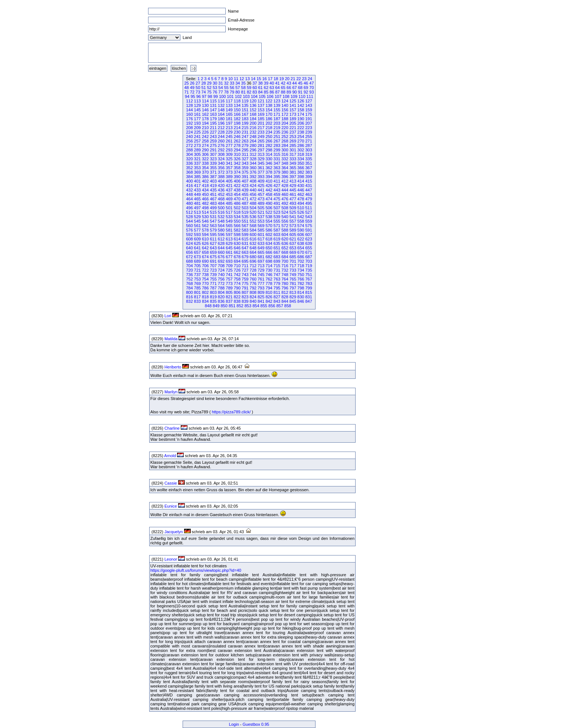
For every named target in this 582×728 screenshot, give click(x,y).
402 (205, 181)
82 (249, 92)
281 (261, 145)
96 (199, 96)
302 (301, 150)
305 (197, 154)
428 (285, 186)
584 (253, 230)
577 (197, 230)
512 (189, 212)
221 (293, 128)
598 (237, 235)
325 (229, 159)
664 (253, 252)
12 (242, 79)
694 (237, 261)
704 (189, 266)
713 (261, 266)
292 (221, 150)
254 (301, 137)
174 (301, 114)
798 (301, 288)
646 (237, 248)
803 (213, 292)
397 (293, 177)
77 (220, 92)
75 (209, 92)
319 (308, 154)
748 (285, 275)
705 (197, 266)
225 (197, 132)
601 (261, 235)
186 (269, 119)
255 (308, 137)
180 (221, 119)
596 (221, 235)
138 (269, 105)
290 (205, 150)
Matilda (171, 339)
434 (205, 190)
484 (221, 203)
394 (269, 177)
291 (213, 150)
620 (285, 239)
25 (186, 83)
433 (197, 190)
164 (221, 114)
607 (308, 235)
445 (293, 190)
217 (261, 128)
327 (245, 159)
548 (221, 221)
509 (293, 208)
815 (308, 292)
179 (213, 119)
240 (189, 137)
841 (261, 301)
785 (197, 288)
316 (285, 154)
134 (237, 105)
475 (277, 199)
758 (237, 279)
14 (253, 79)
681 (261, 257)
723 (213, 270)
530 (205, 217)
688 (189, 261)
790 (237, 288)
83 (255, 92)
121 (261, 101)
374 (237, 172)
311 (245, 154)
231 (245, 132)
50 (198, 88)
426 (269, 186)
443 (277, 190)
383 (308, 172)
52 (209, 88)
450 (205, 194)
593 (197, 235)
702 (301, 261)
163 (213, 114)
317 (293, 154)
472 (253, 199)
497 (197, 208)
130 (205, 105)
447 (308, 190)
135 (245, 105)
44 (294, 83)
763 (277, 279)
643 (213, 248)
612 (221, 239)
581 (229, 230)
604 (285, 235)
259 (213, 141)
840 (253, 301)
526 (301, 212)
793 (261, 288)
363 (277, 168)
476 (285, 199)
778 (269, 283)
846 (301, 301)
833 (197, 301)
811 (277, 292)
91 (300, 92)
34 (238, 83)
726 (237, 270)
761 (261, 279)
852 (240, 306)
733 (293, 270)
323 (213, 159)
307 (213, 154)
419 (213, 186)
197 (229, 123)
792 (253, 288)
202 (269, 123)
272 (189, 145)
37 (255, 83)
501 (229, 208)
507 (277, 208)
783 (308, 283)
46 (306, 83)
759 (245, 279)
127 (308, 101)
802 (205, 292)
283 (277, 145)
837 (229, 301)
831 (308, 297)
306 (205, 154)
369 (197, 172)
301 (293, 150)
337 (197, 163)
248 (253, 137)
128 (189, 105)
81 (243, 92)
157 (293, 110)
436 (221, 190)
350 (301, 163)
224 (189, 132)
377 (261, 172)
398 (301, 177)
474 (269, 199)
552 (253, 221)
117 (229, 101)
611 (213, 239)
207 (308, 123)
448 (189, 194)
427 (277, 186)
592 (189, 235)
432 (189, 190)
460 (285, 194)
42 (283, 83)
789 (229, 288)
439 (245, 190)
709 (229, 266)
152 (253, 110)
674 (205, 257)
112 (189, 101)
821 (229, 297)
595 (213, 235)
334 (301, 159)
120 (253, 101)
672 (189, 257)
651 (277, 248)
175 (308, 114)
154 (269, 110)
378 (269, 172)
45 (300, 83)
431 (308, 186)
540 (285, 217)
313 (261, 154)
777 (261, 283)
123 (277, 101)
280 (253, 145)
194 (205, 123)
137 (261, 105)
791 (245, 288)
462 (301, 194)
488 (253, 203)
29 (209, 83)
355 (213, 168)
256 (189, 141)
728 (253, 270)
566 (237, 226)
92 (306, 92)
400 (189, 181)
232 (253, 132)
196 (221, 123)
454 (237, 194)
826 (269, 297)
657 (197, 252)
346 (269, 163)
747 (277, 275)
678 (237, 257)
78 (226, 92)
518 (237, 212)
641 (197, 248)
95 (193, 96)
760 (253, 279)
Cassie (171, 483)
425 (261, 186)
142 (301, 105)
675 (213, 257)
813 (293, 292)
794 (269, 288)
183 (245, 119)
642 (205, 248)
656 (189, 252)
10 (230, 79)
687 (308, 257)
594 (205, 235)
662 (237, 252)
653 (293, 248)
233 (261, 132)
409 (261, 181)
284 (285, 145)
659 (213, 252)
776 (253, 283)
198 (237, 123)
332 (285, 159)
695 (245, 261)
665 (261, 252)
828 (285, 297)
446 (301, 190)
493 (293, 203)
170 (269, 114)
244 (221, 137)
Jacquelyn (174, 532)
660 (221, 252)
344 (253, 163)
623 (308, 239)
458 (269, 194)
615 (245, 239)
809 (261, 292)
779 (277, 283)
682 (269, 257)
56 (232, 88)
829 (293, 297)
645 (229, 248)
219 (277, 128)
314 (269, 154)
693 (229, 261)
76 (215, 92)
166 (237, 114)
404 (221, 181)
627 (213, 243)
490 (269, 203)
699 (277, 261)
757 (229, 279)
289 (197, 150)
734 (301, 270)
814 (301, 292)
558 (301, 221)
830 (301, 297)
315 (277, 154)
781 (293, 283)
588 (285, 230)
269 (293, 141)
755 (213, 279)
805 (229, 292)
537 (261, 217)
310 (237, 154)
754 (205, 279)
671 (308, 252)
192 (189, 123)
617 (261, 239)
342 (237, 163)
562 (205, 226)
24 (310, 79)
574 (301, 226)
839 (245, 301)
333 (293, 159)
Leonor (171, 559)
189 (293, 119)
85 (266, 92)
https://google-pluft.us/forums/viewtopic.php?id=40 (196, 570)
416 (189, 186)
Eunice (171, 506)
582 (237, 230)
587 (277, 230)
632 (253, 243)
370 (205, 172)
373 (229, 172)
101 (230, 96)
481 (197, 203)
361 (261, 168)
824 (253, 297)
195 (213, 123)
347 (277, 163)
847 (308, 301)
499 (213, 208)
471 (245, 199)
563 (213, 226)
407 (245, 181)
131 (213, 105)
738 (205, 275)
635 (277, 243)
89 (289, 92)
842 (269, 301)
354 (205, 168)
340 (221, 163)
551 (245, 221)
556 (285, 221)
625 (197, 243)
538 (269, 217)
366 (301, 168)
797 (293, 288)
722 (205, 270)
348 (285, 163)
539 (277, 217)
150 (237, 110)
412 (285, 181)
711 (245, 266)
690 (205, 261)
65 (283, 88)
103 (246, 96)
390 (237, 177)
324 (221, 159)
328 (253, 159)
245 (229, 137)
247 (245, 137)
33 (232, 83)
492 (285, 203)
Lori (168, 316)
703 (308, 261)
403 (213, 181)
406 (237, 181)
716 (285, 266)
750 (301, 275)
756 (221, 279)
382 (301, 172)
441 (261, 190)
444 (285, 190)
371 (213, 172)
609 (197, 239)
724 (221, 270)
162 (205, 114)
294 (237, 150)
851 (232, 306)
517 (229, 212)
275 (213, 145)
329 (261, 159)
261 (229, 141)
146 (205, 110)
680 (253, 257)
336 (189, 163)
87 (277, 92)
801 (197, 292)
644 (221, 248)
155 (277, 110)
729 (261, 270)
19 (281, 79)
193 (197, 123)
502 (237, 208)
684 (285, 257)
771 (213, 283)
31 (220, 83)
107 (278, 96)
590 (301, 230)
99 (216, 96)
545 (197, 221)
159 (308, 110)
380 (285, 172)
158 (301, 110)
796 (285, 288)
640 (189, 248)
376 (253, 172)
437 (229, 190)
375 (245, 172)
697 (261, 261)
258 (205, 141)
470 (237, 199)
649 (261, 248)
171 (277, 114)
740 (221, 275)
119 (245, 101)
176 (189, 119)
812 (285, 292)
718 (301, 266)
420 (221, 186)
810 (269, 292)
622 (301, 239)
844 (285, 301)
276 (221, 145)
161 (197, 114)
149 (229, 110)
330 (269, 159)
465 (197, 199)
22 (298, 79)
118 (237, 101)
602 (269, 235)
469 (229, 199)
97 (204, 96)
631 (245, 243)
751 (308, 275)
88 (283, 92)
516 (221, 212)
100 (222, 96)
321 (197, 159)
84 (261, 92)
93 (311, 92)
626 (205, 243)
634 (269, 243)
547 (213, 221)
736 (189, 275)
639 (308, 243)
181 (229, 119)
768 (189, 283)
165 (229, 114)
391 (245, 177)
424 (253, 186)
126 (301, 101)
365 (293, 168)
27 (198, 83)
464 (189, 199)
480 (189, 203)
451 (213, 194)
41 (277, 83)
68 (300, 88)
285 (293, 145)
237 (293, 132)
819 (213, 297)
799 (308, 288)
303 (308, 150)
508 (285, 208)
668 (285, 252)
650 (269, 248)
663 (245, 252)
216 (253, 128)
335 (308, 159)
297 (261, 150)
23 (304, 79)
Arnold (170, 456)
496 (189, 208)
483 (213, 203)
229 (229, 132)
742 (237, 275)
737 (197, 275)
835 (213, 301)
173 (293, 114)
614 (237, 239)
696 (253, 261)
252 (285, 137)
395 (277, 177)
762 (269, 279)
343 (245, 163)
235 (277, 132)
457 (261, 194)
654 (301, 248)
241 (197, 137)
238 (301, 132)
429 (293, 186)
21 (293, 79)
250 (269, 137)
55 (226, 88)
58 (243, 88)
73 (198, 92)
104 (254, 96)
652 (285, 248)
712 (253, 266)
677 (229, 257)
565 (229, 226)
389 (229, 177)
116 (221, 101)
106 (270, 96)
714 (269, 266)
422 (237, 186)
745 (261, 275)
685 (293, 257)
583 (245, 230)
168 (253, 114)
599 (245, 235)
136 (253, 105)
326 (237, 159)
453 (229, 194)
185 (261, 119)
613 (229, 239)
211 (213, 128)
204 (285, 123)
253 (293, 137)
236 (285, 132)
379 (277, 172)
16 (265, 79)
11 (236, 79)
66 (289, 88)
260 (221, 141)
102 (238, 96)
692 (221, 261)
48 (186, 88)
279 (245, 145)
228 (221, 132)
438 (237, 190)
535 (245, 217)
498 (205, 208)
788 (221, 288)
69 (306, 88)
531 (213, 217)
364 (285, 168)
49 (192, 88)
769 (197, 283)
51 (203, 88)
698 (269, 261)
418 (205, 186)
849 (216, 306)
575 (308, 226)
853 (248, 306)
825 (261, 297)
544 (189, 221)
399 (308, 177)
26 (192, 83)
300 (285, 150)
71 (186, 92)
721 (197, 270)
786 (205, 288)
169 (261, 114)
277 (229, 145)
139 (277, 105)
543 (308, 217)
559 (308, 221)
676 (221, 257)
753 (197, 279)
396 (285, 177)
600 (253, 235)
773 (229, 283)
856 (272, 306)
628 (221, 243)
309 (229, 154)
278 (237, 145)
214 (237, 128)
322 (205, 159)
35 (243, 83)
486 (237, 203)
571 (277, 226)
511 (308, 208)
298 (269, 150)
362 (269, 168)
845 (293, 301)
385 (197, 177)
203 (277, 123)
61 (261, 88)
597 (229, 235)
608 (189, 239)
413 (293, 181)
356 (221, 168)
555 (277, 221)
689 (197, 261)
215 (245, 128)
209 (197, 128)
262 (237, 141)
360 (253, 168)
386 (205, 177)
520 (253, 212)
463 (308, 194)
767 (308, 279)
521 (261, 212)
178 (205, 119)
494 (301, 203)
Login (234, 724)
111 (310, 96)
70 (311, 88)
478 (301, 199)
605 (293, 235)
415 (308, 181)
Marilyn (171, 392)
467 (213, 199)
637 (293, 243)
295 (245, 150)
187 (277, 119)
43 (289, 83)
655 (308, 248)
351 (308, 163)
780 (285, 283)
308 (221, 154)
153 (261, 110)
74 (203, 92)
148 (221, 110)
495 (308, 203)
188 (285, 119)
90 (294, 92)
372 (221, 172)
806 (237, 292)
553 (261, 221)
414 (301, 181)
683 (277, 257)
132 (221, 105)
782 (301, 283)
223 (308, 128)
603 (277, 235)
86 (272, 92)
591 (308, 230)
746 (269, 275)
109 (294, 96)
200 (253, 123)
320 (189, 159)
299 (277, 150)
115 (213, 101)
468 (221, 199)
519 (245, 212)
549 (229, 221)
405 (229, 181)
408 (253, 181)
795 (277, 288)
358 (237, 168)
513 (197, 212)
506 (269, 208)
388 (221, 177)
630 (237, 243)
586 (269, 230)
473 (261, 199)
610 (205, 239)
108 (286, 96)
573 (293, 226)
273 (197, 145)
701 (293, 261)
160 (189, 114)
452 (221, 194)
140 (285, 105)
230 (237, 132)
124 (285, 101)
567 (245, 226)
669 (293, 252)
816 (189, 297)
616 (253, 239)
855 (264, 306)
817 (197, 297)
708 (221, 266)
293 (229, 150)
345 (261, 163)
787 (213, 288)
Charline (172, 428)
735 (308, 270)
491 (277, 203)
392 (253, 177)
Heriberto (173, 367)
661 (229, 252)
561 (197, 226)
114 (205, 101)
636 (285, 243)
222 (301, 128)
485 (229, 203)
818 (205, 297)
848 (208, 306)
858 (288, 306)
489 (261, 203)
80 (238, 92)
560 (189, 226)
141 (293, 105)
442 (269, 190)
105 (262, 96)
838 (237, 301)
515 (213, 212)
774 (237, 283)
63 (272, 88)
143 (308, 105)
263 (245, 141)
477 (293, 199)
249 (261, 137)
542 (301, 217)
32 (226, 83)
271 (308, 141)
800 (189, 292)
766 (301, 279)
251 (277, 137)
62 (266, 88)
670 (301, 252)
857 (279, 306)
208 (189, 128)
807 (245, 292)
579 (213, 230)
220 (285, 128)
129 (197, 105)
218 (269, 128)
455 (245, 194)
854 (256, 306)
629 (229, 243)
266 (269, 141)
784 (189, 288)
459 (277, 194)
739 (213, 275)
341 (229, 163)
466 (205, 199)
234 (269, 132)
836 (221, 301)
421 (229, 186)
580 (221, 230)
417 (197, 186)
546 (205, 221)
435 (213, 190)
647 (245, 248)
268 (285, 141)
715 (277, 266)
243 (213, 137)
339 (213, 163)
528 (189, 217)
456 (253, 194)
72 (192, 92)
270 (301, 141)
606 (301, 235)
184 (253, 119)
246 (237, 137)
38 (260, 83)
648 (253, 248)
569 (261, 226)
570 (269, 226)
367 (308, 168)
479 (308, 199)
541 (293, 217)
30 (215, 83)
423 (245, 186)
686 (301, 257)
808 (253, 292)
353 (197, 168)
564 (221, 226)
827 (277, 297)
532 (221, 217)
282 (269, 145)
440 (253, 190)
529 (197, 217)
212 (221, 128)
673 (197, 257)
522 (269, 212)
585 (261, 230)
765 (293, 279)
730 (269, 270)
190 (301, 119)
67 (294, 88)
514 (205, 212)
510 (301, 208)
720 (189, 270)
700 (285, 261)
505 (261, 208)
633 (261, 243)
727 (245, 270)
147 (213, 110)
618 (269, 239)
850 (224, 306)
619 (277, 239)
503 (245, 208)
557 (293, 221)
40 (272, 83)
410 (269, 181)
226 (205, 132)
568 (253, 226)
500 (221, 208)
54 (220, 88)
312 (253, 154)
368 (189, 172)
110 (302, 96)
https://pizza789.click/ (231, 412)
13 (248, 79)
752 (189, 279)
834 (205, 301)
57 (238, 88)
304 (189, 154)
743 (245, 275)
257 (197, 141)
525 (293, 212)
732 (285, 270)
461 (293, 194)
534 (237, 217)
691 (213, 261)
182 (237, 119)
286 (301, 145)
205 (293, 123)
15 (259, 79)
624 (189, 243)
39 (266, 83)
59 (249, 88)
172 (285, 114)
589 (293, 230)
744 (253, 275)
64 (277, 88)
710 (237, 266)
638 (301, 243)
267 (277, 141)
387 (213, 177)
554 (269, 221)
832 (189, 301)
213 (229, 128)
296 (253, 150)
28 (203, 83)
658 (205, 252)
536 (253, 217)
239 (308, 132)
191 (308, 119)
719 (308, 266)
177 (197, 119)
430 (301, 186)
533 (229, 217)
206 (301, 123)
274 (205, 145)
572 (285, 226)
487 (245, 203)
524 (285, 212)
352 (189, 168)
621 (293, 239)
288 (189, 150)
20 (287, 79)
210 (205, 128)
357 (229, 168)
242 (205, 137)
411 (277, 181)
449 (197, 194)
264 (253, 141)
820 (221, 297)
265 (261, 141)
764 (285, 279)
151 (245, 110)
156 (285, 110)
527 (308, 212)
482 (205, 203)
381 (293, 172)
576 (189, 230)
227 (213, 132)
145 (197, 110)
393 (261, 177)
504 (253, 208)
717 (293, 266)
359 (245, 168)
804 (221, 292)
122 (269, 101)
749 (293, 275)
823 (245, 297)
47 (311, 83)
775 (245, 283)
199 (245, 123)
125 (293, 101)
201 (261, 123)
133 (229, 105)
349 (293, 163)
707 (213, 266)
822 (237, 297)
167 (245, 114)
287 (308, 145)
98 (210, 96)
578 (205, 230)
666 (269, 252)
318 (301, 154)
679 (245, 257)
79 (232, 92)
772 (221, 283)
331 (277, 159)
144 (189, 110)
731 (277, 270)
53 (215, 88)
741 (229, 275)
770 (205, 283)
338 (205, 163)
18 (276, 79)
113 (197, 101)
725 (229, 270)
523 (277, 212)
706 (205, 266)
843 (277, 301)
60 (255, 88)
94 (187, 96)
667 (277, 252)
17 (270, 79)
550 (237, 221)
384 (189, 177)
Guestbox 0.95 (256, 724)
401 (197, 181)
